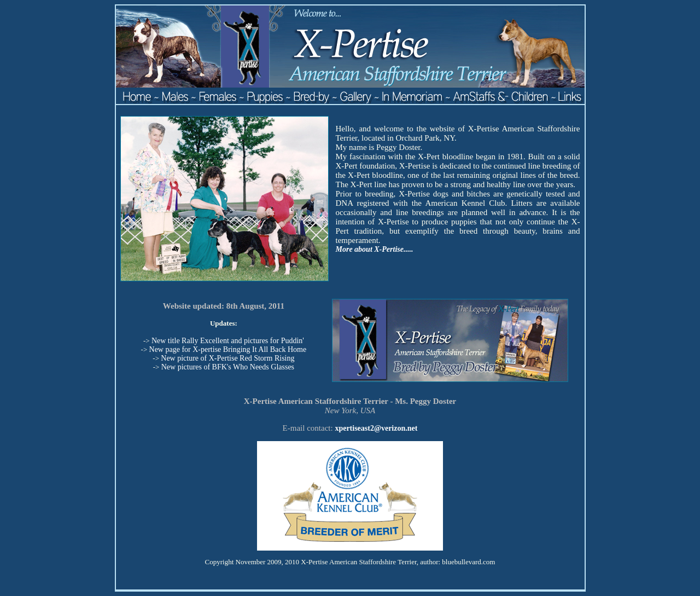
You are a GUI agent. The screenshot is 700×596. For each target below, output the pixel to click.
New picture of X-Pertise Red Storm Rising (227, 358)
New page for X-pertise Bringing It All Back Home (228, 349)
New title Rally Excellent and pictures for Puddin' (228, 341)
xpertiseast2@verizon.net (376, 428)
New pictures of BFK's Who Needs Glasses (228, 367)
